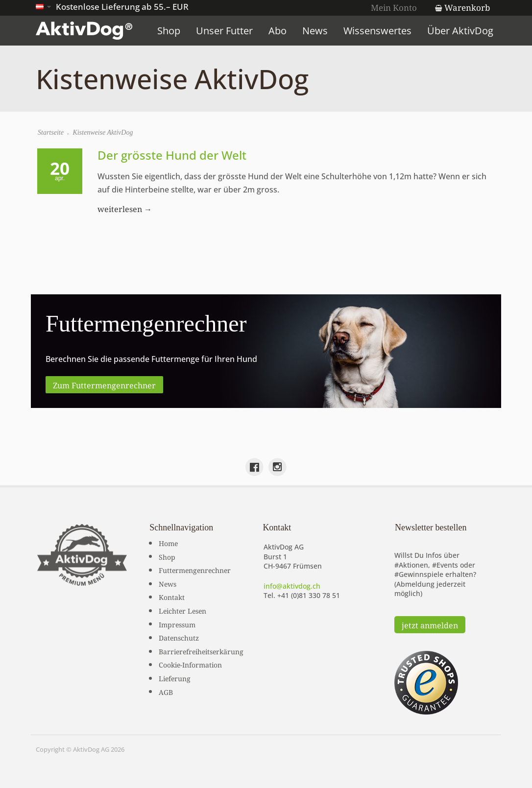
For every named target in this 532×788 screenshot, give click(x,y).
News (315, 31)
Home (168, 543)
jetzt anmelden (430, 624)
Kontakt (172, 597)
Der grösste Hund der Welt (172, 155)
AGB (166, 692)
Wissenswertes (377, 31)
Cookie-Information (190, 664)
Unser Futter (224, 31)
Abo (278, 31)
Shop (169, 31)
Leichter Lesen (182, 610)
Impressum (177, 624)
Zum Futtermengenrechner (104, 384)
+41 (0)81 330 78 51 (309, 595)
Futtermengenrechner (195, 570)
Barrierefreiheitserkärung (201, 651)
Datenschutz (179, 637)
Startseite (51, 132)
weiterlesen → (125, 208)
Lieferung (175, 678)
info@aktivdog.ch (292, 586)
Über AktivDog (460, 31)
